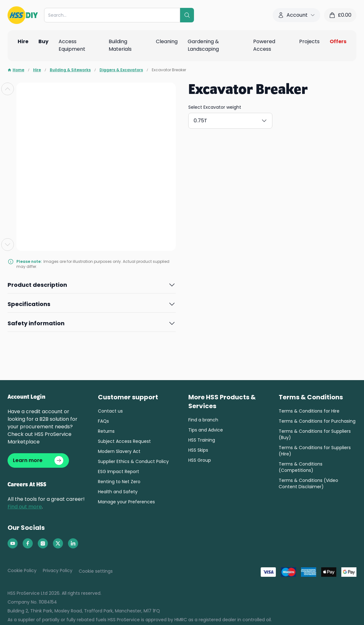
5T (287, 119)
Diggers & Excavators (121, 70)
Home (16, 70)
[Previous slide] (8, 89)
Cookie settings (96, 574)
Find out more (25, 509)
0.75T (208, 119)
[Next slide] (8, 245)
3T (263, 119)
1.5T (237, 119)
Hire (37, 70)
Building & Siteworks (70, 70)
